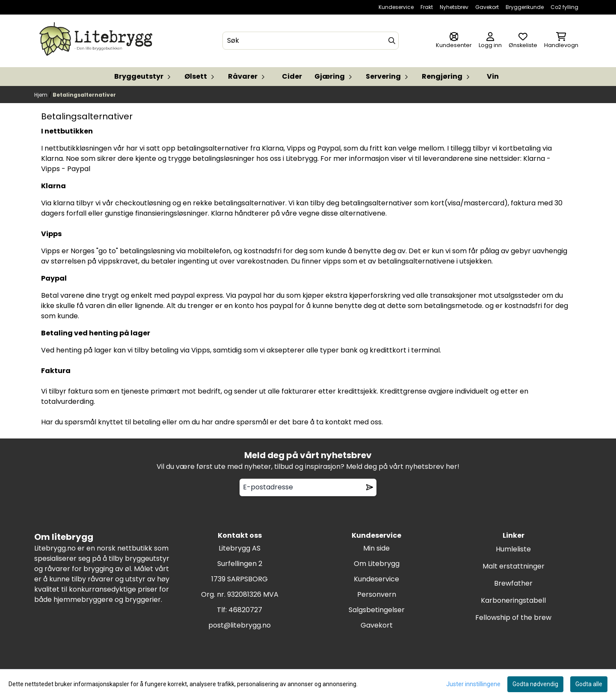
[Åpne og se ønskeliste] (523, 41)
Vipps (50, 169)
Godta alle (589, 684)
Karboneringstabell (513, 600)
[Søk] (311, 41)
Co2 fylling (564, 7)
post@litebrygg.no (240, 625)
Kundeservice (396, 7)
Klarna (534, 158)
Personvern (377, 594)
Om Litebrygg (377, 564)
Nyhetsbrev (454, 7)
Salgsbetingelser (377, 610)
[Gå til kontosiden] (454, 41)
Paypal (79, 169)
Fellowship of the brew (513, 618)
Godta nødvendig (535, 684)
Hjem (41, 95)
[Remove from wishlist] (370, 487)
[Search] (392, 41)
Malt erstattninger (514, 566)
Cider (292, 76)
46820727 (245, 610)
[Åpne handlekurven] (561, 41)
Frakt (427, 7)
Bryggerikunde (525, 7)
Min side (376, 548)
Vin (493, 76)
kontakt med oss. (355, 422)
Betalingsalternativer (84, 95)
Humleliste (513, 549)
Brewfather (513, 583)
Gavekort (487, 7)
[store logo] (98, 41)
